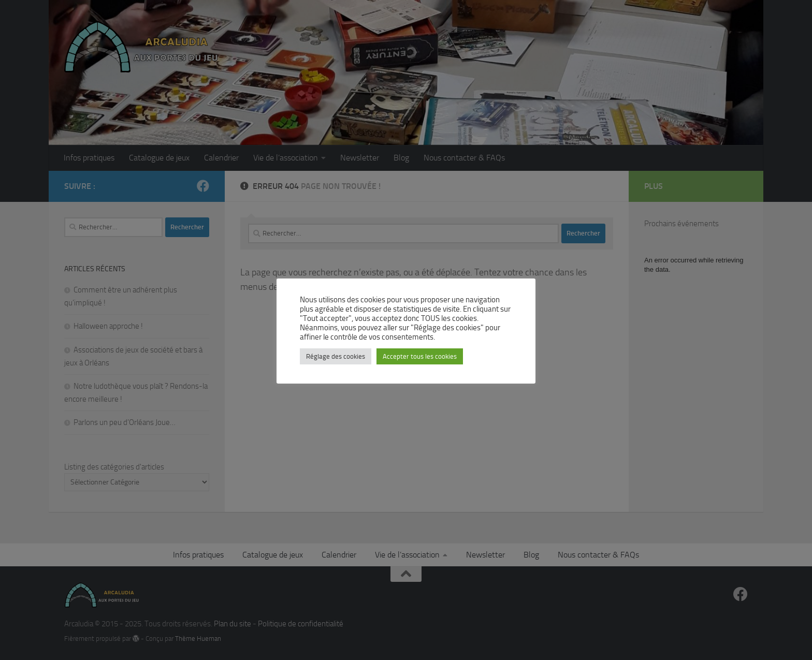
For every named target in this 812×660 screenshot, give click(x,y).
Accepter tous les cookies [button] (420, 356)
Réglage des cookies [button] (336, 356)
